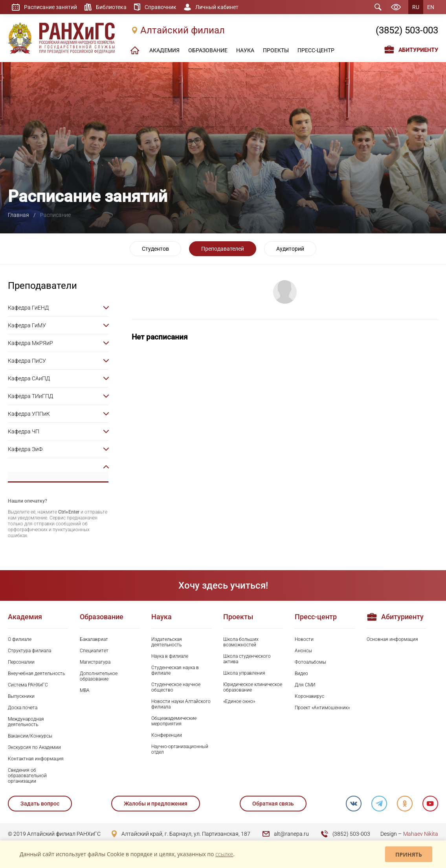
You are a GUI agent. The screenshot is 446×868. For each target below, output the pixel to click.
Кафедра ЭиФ (25, 449)
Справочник (161, 7)
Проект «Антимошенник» (322, 708)
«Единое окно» (239, 701)
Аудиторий (290, 249)
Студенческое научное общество (176, 687)
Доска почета (23, 708)
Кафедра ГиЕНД (28, 308)
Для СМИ (305, 685)
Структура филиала (29, 651)
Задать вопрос (40, 804)
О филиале (20, 639)
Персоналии (21, 662)
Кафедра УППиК (29, 414)
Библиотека (111, 7)
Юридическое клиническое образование (253, 687)
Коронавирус (309, 696)
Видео (301, 673)
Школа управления (244, 673)
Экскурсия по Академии (34, 747)
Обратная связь (273, 804)
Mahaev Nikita (421, 834)
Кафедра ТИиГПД (30, 396)
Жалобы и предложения (156, 804)
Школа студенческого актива (247, 659)
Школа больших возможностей (241, 642)
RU (416, 7)
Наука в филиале (170, 656)
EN (431, 7)
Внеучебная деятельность (36, 673)
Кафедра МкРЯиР (30, 343)
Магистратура (95, 662)
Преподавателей (223, 249)
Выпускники (21, 696)
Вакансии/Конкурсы (30, 736)
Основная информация (392, 639)
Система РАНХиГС (28, 685)
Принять (409, 854)
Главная (18, 215)
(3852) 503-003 (407, 30)
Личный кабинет (217, 7)
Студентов (155, 249)
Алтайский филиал (183, 30)
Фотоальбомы (310, 662)
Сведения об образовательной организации (27, 776)
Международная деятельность (26, 722)
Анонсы (303, 651)
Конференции (167, 735)
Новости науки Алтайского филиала (181, 704)
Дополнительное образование (99, 676)
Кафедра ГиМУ (27, 325)
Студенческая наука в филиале (175, 670)
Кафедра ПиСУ (27, 361)
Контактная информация (36, 759)
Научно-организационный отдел (180, 749)
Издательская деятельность (167, 642)
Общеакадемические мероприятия (174, 721)
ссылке (224, 854)
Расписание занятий (50, 7)
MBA (85, 690)
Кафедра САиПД (29, 378)
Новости (304, 639)
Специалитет (94, 651)
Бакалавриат (94, 639)
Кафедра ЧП (24, 431)
